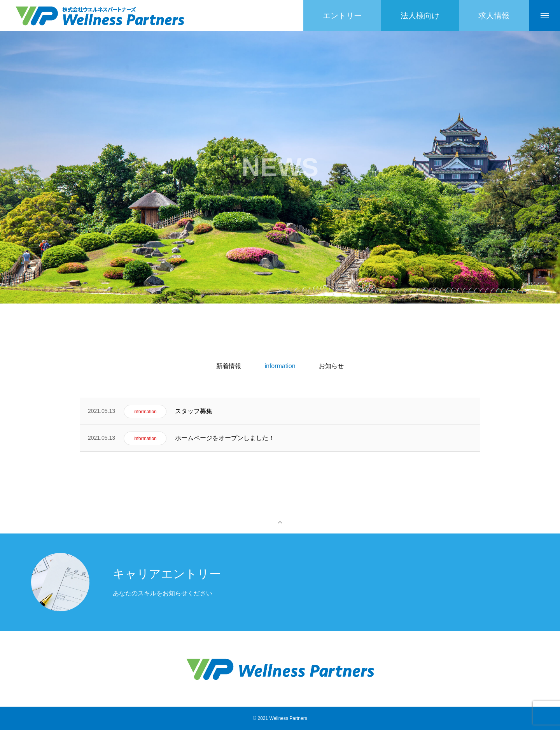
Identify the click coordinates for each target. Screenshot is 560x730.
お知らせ (331, 366)
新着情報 (229, 366)
